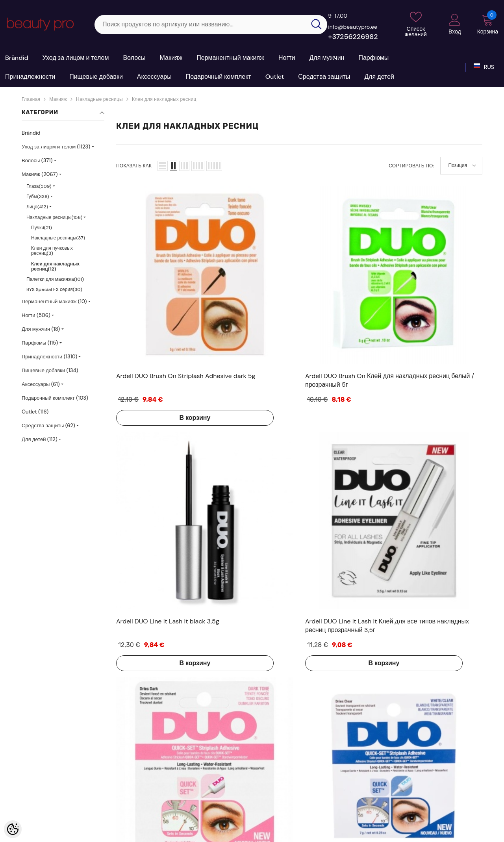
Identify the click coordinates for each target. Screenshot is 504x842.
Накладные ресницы (99, 99)
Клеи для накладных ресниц (164, 99)
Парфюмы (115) (40, 343)
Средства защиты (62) (48, 426)
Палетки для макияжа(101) (55, 279)
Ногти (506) (36, 315)
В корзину (148, 323)
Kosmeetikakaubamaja (46, 833)
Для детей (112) (40, 439)
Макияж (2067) (40, 174)
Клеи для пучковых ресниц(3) (52, 251)
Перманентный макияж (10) (54, 301)
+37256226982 (353, 37)
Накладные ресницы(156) (54, 217)
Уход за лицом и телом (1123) (56, 147)
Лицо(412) (37, 207)
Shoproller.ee (224, 833)
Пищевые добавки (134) (50, 370)
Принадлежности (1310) (49, 357)
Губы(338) (38, 197)
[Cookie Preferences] (13, 829)
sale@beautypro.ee (423, 793)
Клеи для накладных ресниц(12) (55, 266)
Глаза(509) (39, 186)
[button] (163, 166)
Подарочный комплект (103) (55, 398)
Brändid (31, 133)
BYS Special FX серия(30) (54, 289)
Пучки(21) (42, 228)
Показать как (134, 166)
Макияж (58, 99)
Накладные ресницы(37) (58, 238)
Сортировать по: (411, 166)
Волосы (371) (37, 160)
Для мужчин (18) (41, 329)
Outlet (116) (35, 412)
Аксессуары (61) (41, 384)
